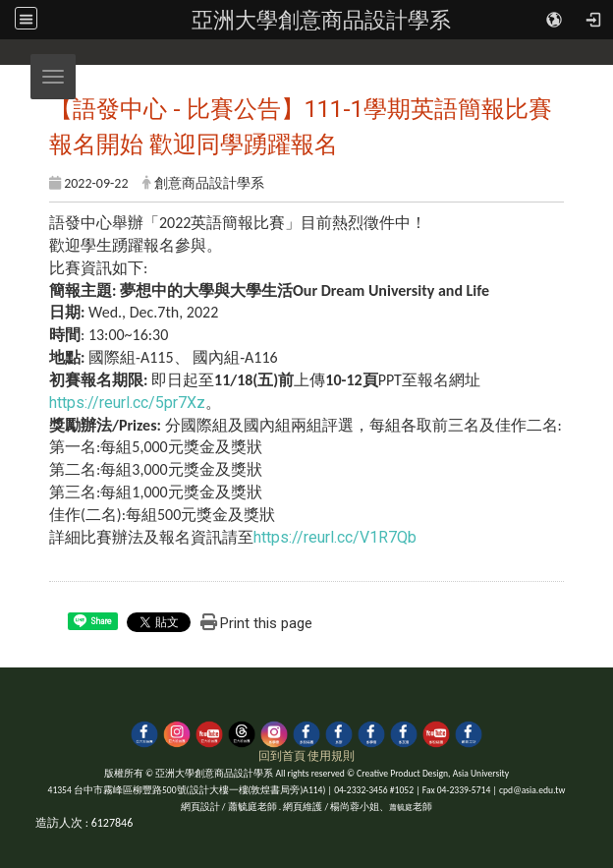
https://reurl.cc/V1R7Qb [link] (335, 537)
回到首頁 (282, 756)
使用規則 (331, 756)
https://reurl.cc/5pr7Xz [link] (127, 403)
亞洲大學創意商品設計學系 (321, 20)
